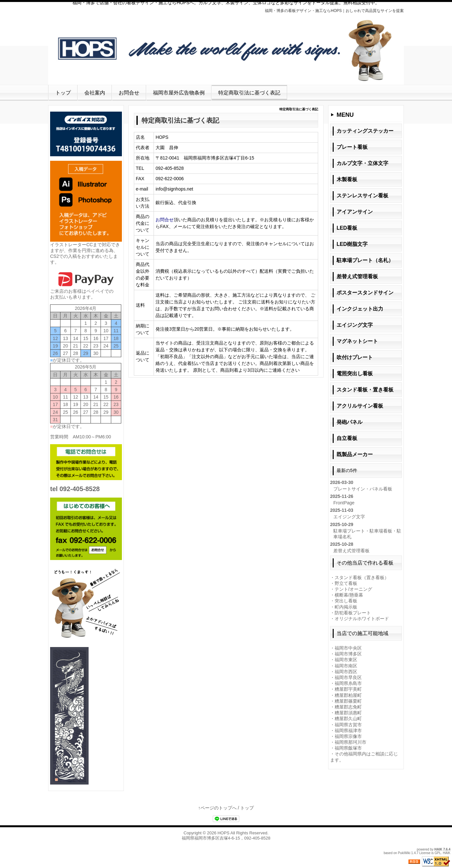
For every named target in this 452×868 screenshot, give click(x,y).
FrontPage (344, 503)
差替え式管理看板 (351, 551)
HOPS (224, 833)
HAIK (438, 849)
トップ (63, 93)
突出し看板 (346, 601)
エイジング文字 (349, 517)
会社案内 (95, 93)
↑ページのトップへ (217, 808)
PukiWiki (404, 853)
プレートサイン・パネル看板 (363, 489)
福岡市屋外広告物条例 (179, 93)
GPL (438, 853)
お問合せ (129, 93)
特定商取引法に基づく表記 (249, 93)
